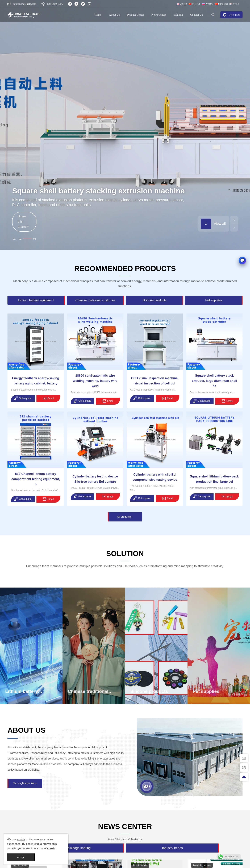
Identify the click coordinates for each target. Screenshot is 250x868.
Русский (208, 4)
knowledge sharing (21, 865)
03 (35, 239)
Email (48, 398)
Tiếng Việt (221, 4)
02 (30, 239)
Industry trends (79, 865)
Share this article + (23, 218)
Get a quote (23, 398)
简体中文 (194, 4)
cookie (21, 839)
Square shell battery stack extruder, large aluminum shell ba (214, 381)
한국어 (234, 4)
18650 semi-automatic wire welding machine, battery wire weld (95, 381)
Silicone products (149, 691)
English (182, 4)
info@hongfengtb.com (24, 4)
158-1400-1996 (55, 4)
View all (213, 224)
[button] (234, 220)
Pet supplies (206, 691)
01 (19, 239)
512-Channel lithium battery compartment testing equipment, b (36, 479)
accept (21, 857)
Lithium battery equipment (22, 694)
